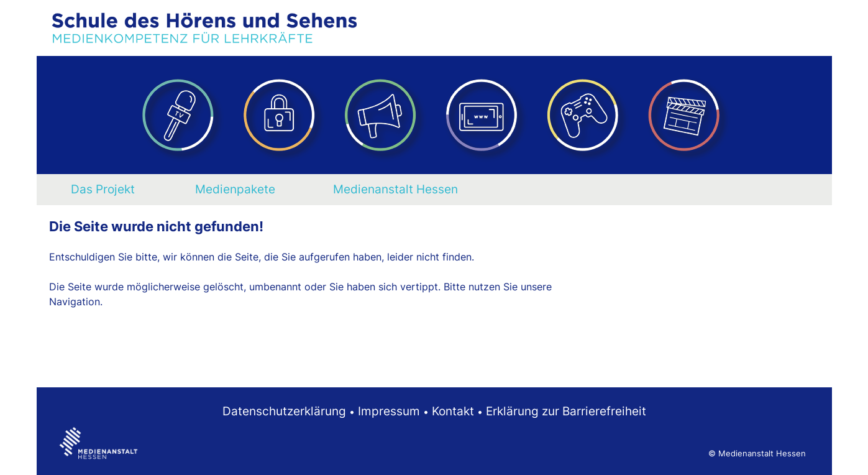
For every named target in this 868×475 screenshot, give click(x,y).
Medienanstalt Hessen (395, 189)
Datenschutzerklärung (284, 411)
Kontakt (453, 411)
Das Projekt (103, 189)
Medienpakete (235, 189)
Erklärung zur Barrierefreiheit (566, 411)
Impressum (389, 411)
